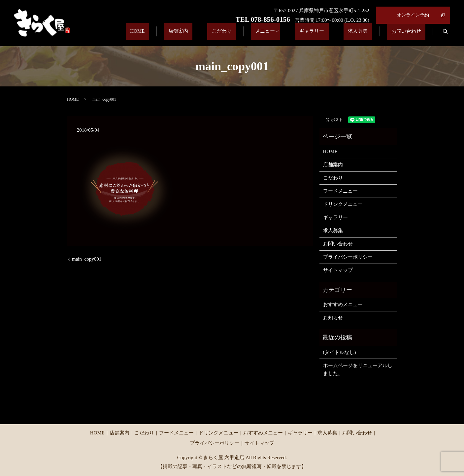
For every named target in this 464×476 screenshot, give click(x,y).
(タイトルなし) (340, 352)
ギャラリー (334, 35)
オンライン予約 (413, 15)
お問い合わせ (411, 35)
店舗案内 (220, 35)
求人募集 (371, 35)
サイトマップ (338, 270)
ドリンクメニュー (343, 204)
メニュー (289, 35)
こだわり (254, 35)
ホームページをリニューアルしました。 (358, 369)
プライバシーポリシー (348, 257)
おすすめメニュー (343, 304)
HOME (188, 35)
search (445, 35)
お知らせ (333, 318)
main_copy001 (87, 259)
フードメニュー (340, 191)
